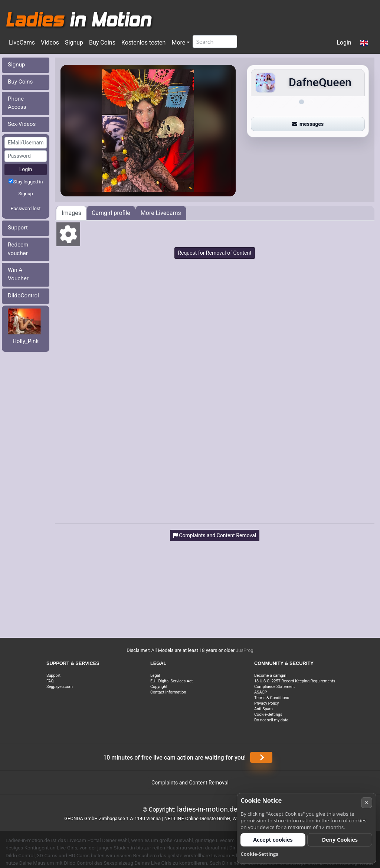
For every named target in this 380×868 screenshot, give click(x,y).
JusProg (245, 650)
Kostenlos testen (144, 43)
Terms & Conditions (272, 698)
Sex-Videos (22, 124)
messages (308, 124)
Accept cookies (273, 840)
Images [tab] (71, 213)
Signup (74, 43)
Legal (155, 676)
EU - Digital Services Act (171, 681)
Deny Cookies (340, 840)
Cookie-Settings (268, 714)
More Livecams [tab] (161, 213)
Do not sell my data (271, 720)
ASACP (261, 692)
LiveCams (22, 43)
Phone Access (17, 103)
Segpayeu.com (60, 687)
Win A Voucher (18, 274)
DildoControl (23, 296)
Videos (50, 43)
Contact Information (168, 692)
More (178, 43)
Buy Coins (102, 43)
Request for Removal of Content (214, 253)
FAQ (50, 681)
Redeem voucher (18, 249)
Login (344, 43)
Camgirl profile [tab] (111, 213)
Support (18, 228)
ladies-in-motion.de (207, 809)
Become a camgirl (270, 676)
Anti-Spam (263, 709)
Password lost (26, 208)
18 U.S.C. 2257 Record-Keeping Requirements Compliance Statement (295, 684)
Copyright (159, 687)
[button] (364, 43)
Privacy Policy (266, 703)
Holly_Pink (26, 341)
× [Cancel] (366, 802)
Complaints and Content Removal (190, 783)
